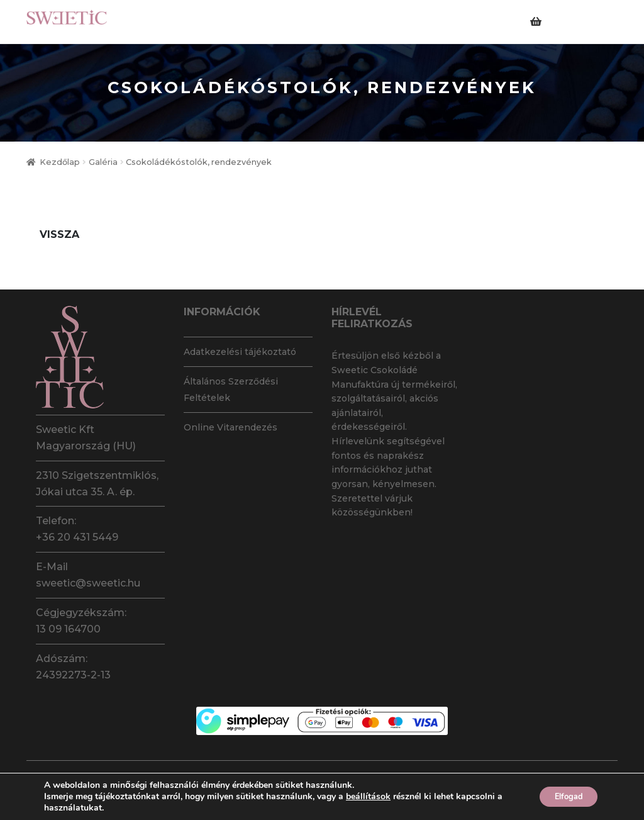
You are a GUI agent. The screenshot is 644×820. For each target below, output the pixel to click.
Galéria (103, 162)
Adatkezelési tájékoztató (240, 352)
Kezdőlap (60, 162)
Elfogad (563, 796)
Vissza (59, 234)
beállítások (368, 797)
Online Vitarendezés (230, 427)
